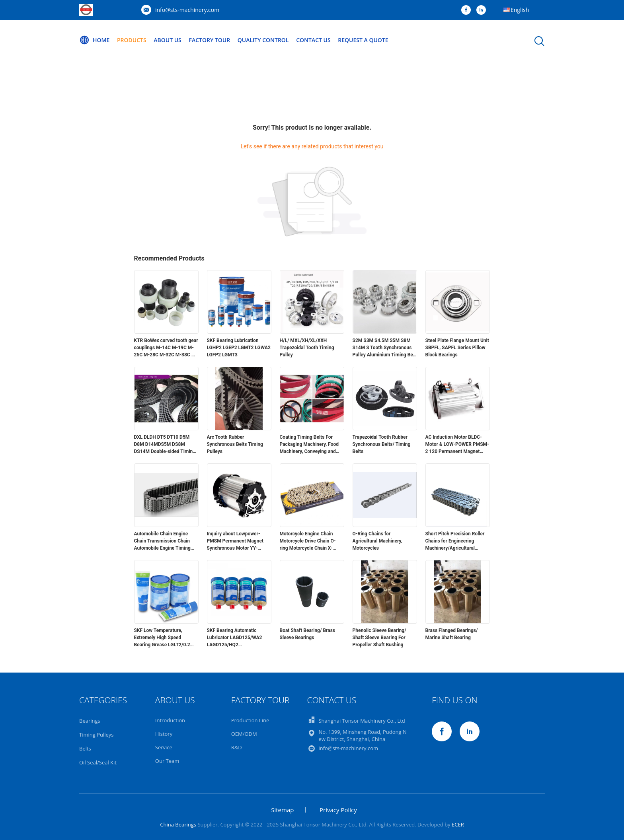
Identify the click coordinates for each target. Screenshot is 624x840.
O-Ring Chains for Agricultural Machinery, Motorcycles (377, 541)
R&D (237, 747)
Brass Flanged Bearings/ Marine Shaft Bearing (452, 634)
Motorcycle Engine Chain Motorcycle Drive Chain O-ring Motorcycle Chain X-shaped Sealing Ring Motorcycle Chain (308, 541)
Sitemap (282, 810)
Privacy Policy (338, 810)
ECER (458, 824)
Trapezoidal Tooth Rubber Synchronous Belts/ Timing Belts (382, 444)
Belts (85, 749)
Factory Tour (209, 40)
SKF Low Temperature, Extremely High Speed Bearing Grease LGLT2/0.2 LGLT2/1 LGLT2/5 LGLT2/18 (164, 638)
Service (164, 747)
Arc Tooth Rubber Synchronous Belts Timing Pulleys (235, 444)
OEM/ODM (244, 734)
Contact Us (313, 40)
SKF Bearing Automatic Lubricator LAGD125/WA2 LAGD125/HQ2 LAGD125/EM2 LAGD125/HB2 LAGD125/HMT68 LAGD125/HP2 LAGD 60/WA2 (239, 638)
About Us (168, 40)
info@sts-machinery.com (187, 10)
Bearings (90, 721)
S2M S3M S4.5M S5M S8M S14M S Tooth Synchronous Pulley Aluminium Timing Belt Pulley (384, 348)
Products (132, 40)
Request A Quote (363, 40)
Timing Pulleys (97, 735)
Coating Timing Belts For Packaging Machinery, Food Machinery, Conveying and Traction (309, 445)
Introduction (170, 720)
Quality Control (263, 40)
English (520, 10)
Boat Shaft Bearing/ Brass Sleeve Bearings (308, 634)
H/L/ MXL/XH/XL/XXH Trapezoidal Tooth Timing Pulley (307, 348)
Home (94, 40)
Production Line (250, 720)
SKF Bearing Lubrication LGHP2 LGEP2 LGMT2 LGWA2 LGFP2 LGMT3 (239, 348)
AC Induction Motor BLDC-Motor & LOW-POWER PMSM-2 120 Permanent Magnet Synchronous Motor (457, 445)
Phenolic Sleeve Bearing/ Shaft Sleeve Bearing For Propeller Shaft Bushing (379, 638)
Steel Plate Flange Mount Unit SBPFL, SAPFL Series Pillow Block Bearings (457, 348)
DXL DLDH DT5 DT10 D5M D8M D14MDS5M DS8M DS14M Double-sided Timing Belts (165, 445)
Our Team (167, 761)
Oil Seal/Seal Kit (98, 762)
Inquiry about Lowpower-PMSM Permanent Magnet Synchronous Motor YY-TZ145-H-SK (235, 541)
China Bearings (178, 824)
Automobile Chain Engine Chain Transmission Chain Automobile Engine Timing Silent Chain (162, 541)
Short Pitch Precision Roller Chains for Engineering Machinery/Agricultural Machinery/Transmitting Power (455, 541)
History (164, 734)
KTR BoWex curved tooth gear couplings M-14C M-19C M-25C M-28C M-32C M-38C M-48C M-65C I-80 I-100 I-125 (166, 348)
